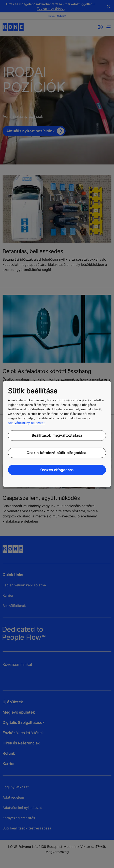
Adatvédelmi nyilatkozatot (26, 423)
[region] (57, 434)
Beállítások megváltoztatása (57, 435)
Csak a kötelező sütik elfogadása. (57, 453)
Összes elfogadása (57, 470)
